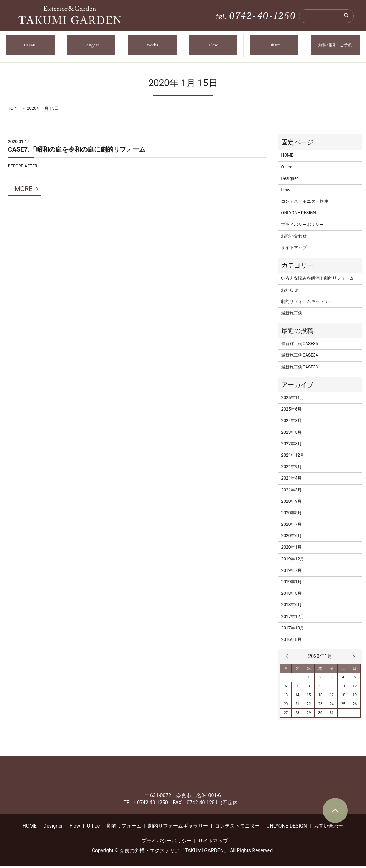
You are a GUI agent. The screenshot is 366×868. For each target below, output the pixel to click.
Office (274, 46)
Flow (213, 46)
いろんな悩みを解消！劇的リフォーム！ (320, 281)
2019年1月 (291, 584)
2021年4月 (291, 481)
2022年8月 (291, 446)
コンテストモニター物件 (305, 204)
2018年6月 (291, 607)
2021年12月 (292, 458)
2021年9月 (291, 469)
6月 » (352, 659)
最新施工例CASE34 (299, 358)
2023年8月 (291, 435)
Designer (91, 46)
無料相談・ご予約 (335, 46)
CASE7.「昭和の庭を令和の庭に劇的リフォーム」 (80, 152)
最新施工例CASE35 (299, 346)
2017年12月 (292, 619)
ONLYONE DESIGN (298, 215)
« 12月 (288, 659)
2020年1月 (291, 550)
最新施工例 (292, 315)
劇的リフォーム (124, 828)
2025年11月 (292, 400)
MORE (23, 191)
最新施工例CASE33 (299, 369)
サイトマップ (294, 250)
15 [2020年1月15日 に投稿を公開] (309, 698)
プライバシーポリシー (302, 227)
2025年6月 (291, 412)
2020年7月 (291, 527)
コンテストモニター (237, 828)
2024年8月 (291, 423)
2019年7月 (291, 573)
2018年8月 (291, 596)
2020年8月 (291, 515)
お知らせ (290, 292)
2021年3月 (291, 492)
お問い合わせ (294, 239)
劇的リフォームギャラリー (307, 304)
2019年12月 (292, 561)
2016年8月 (291, 642)
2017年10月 (292, 631)
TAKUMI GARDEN (204, 853)
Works (152, 46)
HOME (30, 46)
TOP (12, 111)
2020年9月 (291, 504)
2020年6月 (291, 538)
